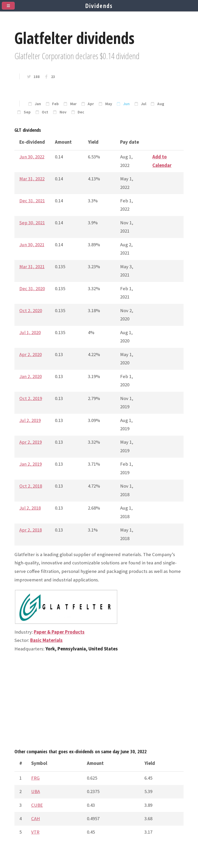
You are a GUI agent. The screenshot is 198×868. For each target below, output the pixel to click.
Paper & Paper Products (59, 632)
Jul (144, 104)
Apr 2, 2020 (31, 354)
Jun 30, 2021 (32, 245)
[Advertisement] (99, 703)
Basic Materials (46, 640)
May (109, 104)
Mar (73, 104)
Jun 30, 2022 (32, 157)
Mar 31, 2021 (32, 267)
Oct (45, 112)
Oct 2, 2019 (31, 398)
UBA (36, 791)
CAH (36, 819)
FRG (35, 778)
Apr (91, 104)
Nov (63, 112)
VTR (35, 832)
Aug (161, 104)
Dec (81, 112)
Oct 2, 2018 (31, 486)
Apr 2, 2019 (31, 442)
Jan (38, 104)
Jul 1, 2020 (30, 332)
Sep (27, 112)
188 (37, 77)
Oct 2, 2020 (31, 310)
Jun (126, 104)
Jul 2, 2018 (30, 508)
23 (53, 77)
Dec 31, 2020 (32, 289)
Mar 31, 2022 (32, 179)
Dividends (99, 6)
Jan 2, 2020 (31, 376)
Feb (55, 104)
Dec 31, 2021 (32, 201)
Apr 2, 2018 (31, 530)
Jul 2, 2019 (30, 420)
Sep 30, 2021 (32, 223)
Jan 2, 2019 (31, 464)
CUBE (37, 805)
